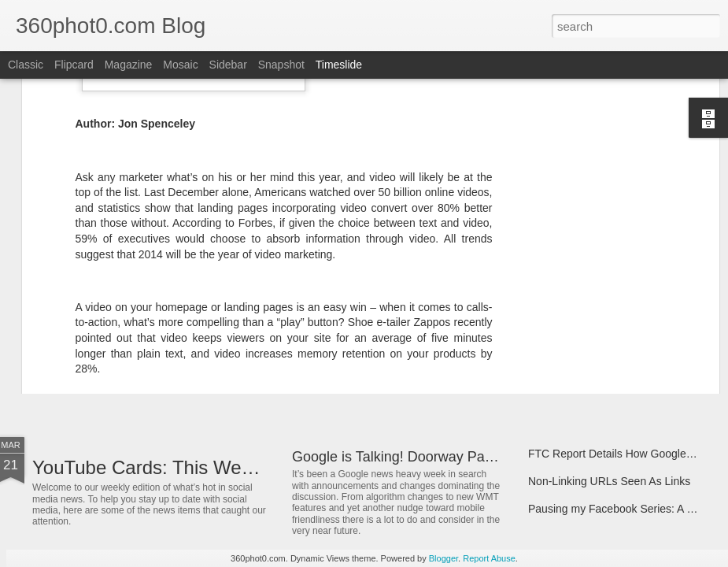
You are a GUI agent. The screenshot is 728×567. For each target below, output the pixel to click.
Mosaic (180, 65)
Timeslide (339, 65)
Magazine (129, 65)
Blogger (443, 558)
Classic (26, 65)
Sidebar (228, 65)
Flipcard (74, 65)
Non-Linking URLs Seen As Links (609, 481)
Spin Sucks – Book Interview (598, 364)
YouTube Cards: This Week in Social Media (213, 467)
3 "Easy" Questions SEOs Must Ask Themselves (444, 348)
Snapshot (281, 65)
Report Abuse (489, 558)
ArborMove (78, 366)
